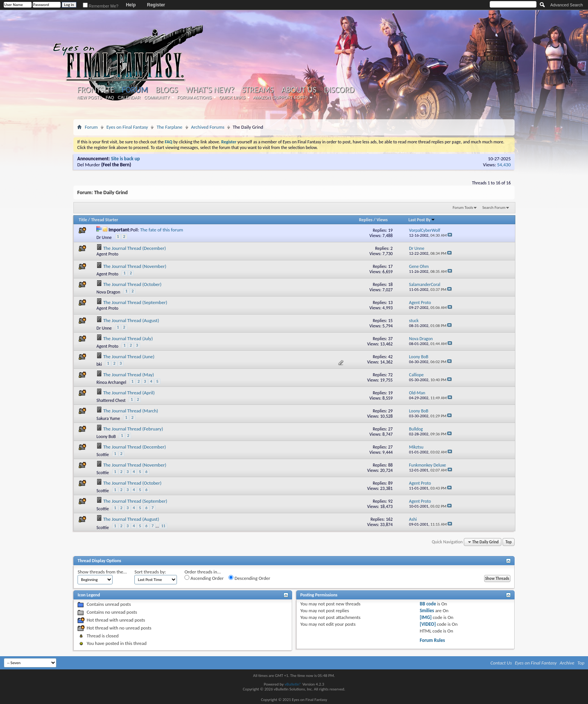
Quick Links (232, 97)
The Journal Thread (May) (129, 375)
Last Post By (422, 220)
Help (131, 5)
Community (157, 97)
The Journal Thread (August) (131, 320)
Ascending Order (204, 578)
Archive (567, 663)
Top (509, 542)
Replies (366, 220)
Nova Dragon (108, 292)
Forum (135, 90)
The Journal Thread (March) (131, 411)
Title (83, 220)
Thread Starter (105, 220)
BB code (428, 604)
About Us (299, 90)
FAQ (110, 97)
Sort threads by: (150, 572)
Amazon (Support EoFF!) (280, 97)
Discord (339, 90)
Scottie (103, 455)
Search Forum (494, 208)
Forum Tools (463, 208)
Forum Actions (195, 97)
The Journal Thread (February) (133, 429)
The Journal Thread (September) (135, 302)
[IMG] (426, 617)
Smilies (427, 610)
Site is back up (125, 159)
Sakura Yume (108, 418)
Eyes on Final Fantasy (127, 127)
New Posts (90, 97)
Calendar (129, 97)
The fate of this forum (161, 230)
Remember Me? (101, 6)
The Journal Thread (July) (128, 338)
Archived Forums (208, 127)
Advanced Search (567, 5)
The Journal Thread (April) (129, 393)
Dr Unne (104, 237)
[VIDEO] (428, 624)
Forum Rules (432, 640)
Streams (258, 90)
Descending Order (249, 578)
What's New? (210, 90)
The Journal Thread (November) (135, 266)
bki (99, 364)
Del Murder (89, 165)
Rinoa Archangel (111, 382)
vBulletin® (293, 684)
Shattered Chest (111, 400)
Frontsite (96, 90)
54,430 (504, 165)
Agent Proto (107, 254)
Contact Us (501, 663)
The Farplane (169, 127)
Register (156, 5)
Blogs (167, 90)
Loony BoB (106, 436)
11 (163, 526)
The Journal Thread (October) (132, 284)
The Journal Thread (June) (129, 357)
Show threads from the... (102, 572)
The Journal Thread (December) (134, 248)
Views (382, 220)
